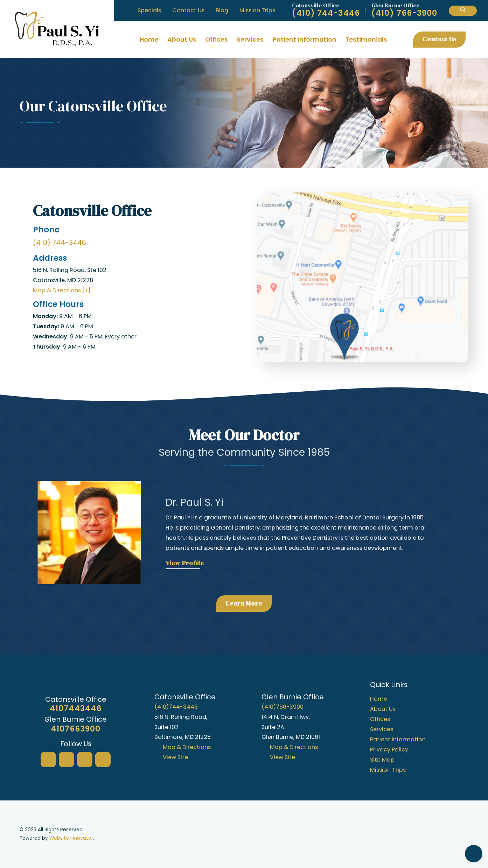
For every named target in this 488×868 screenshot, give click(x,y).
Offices (217, 39)
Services (250, 39)
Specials (149, 10)
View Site (175, 757)
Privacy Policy (389, 750)
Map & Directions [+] (62, 290)
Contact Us (188, 10)
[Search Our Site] (463, 11)
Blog (222, 10)
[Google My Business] (48, 759)
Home (149, 39)
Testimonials (366, 39)
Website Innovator (71, 838)
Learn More (244, 603)
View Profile (185, 563)
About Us (182, 39)
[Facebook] (67, 759)
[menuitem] (149, 40)
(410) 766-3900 (404, 13)
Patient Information (305, 39)
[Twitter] (103, 759)
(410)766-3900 (283, 707)
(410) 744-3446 (326, 13)
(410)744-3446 (176, 707)
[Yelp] (85, 759)
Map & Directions (187, 747)
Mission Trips (257, 10)
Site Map (382, 760)
